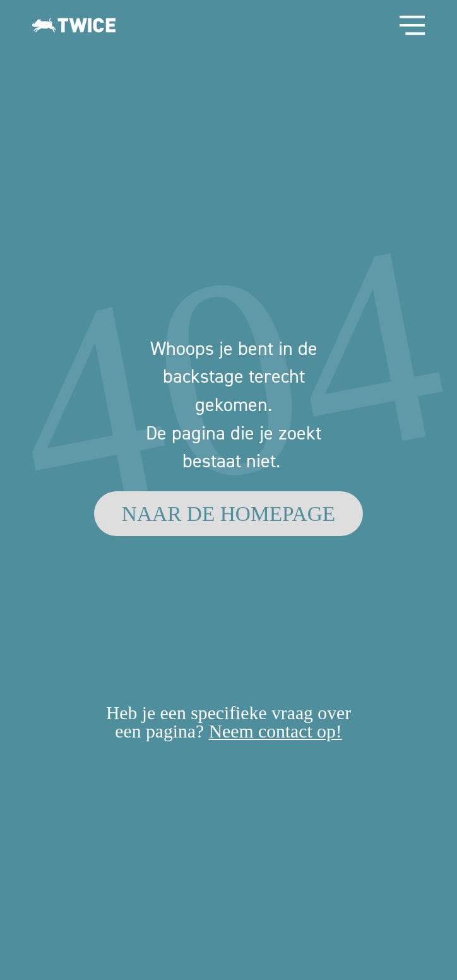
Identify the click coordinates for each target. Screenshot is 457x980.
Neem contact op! (276, 731)
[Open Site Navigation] (412, 25)
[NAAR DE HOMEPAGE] (228, 514)
